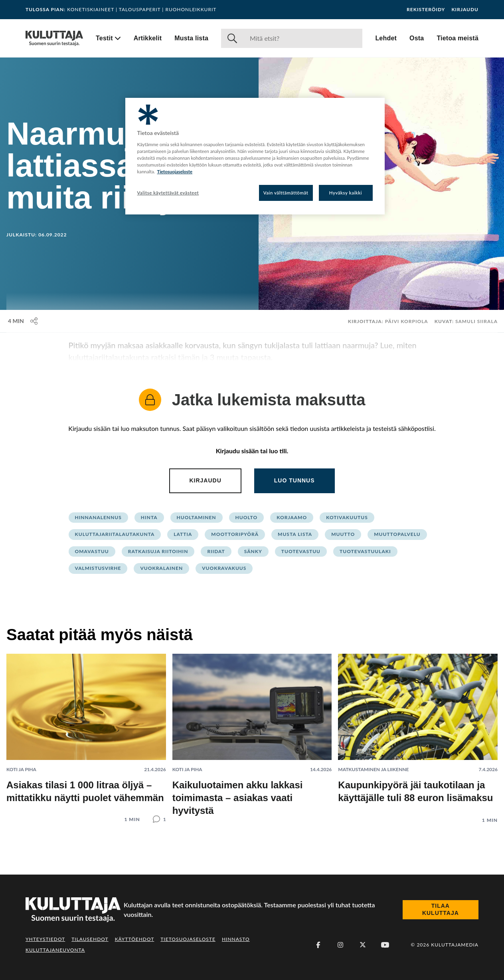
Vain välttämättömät (286, 193)
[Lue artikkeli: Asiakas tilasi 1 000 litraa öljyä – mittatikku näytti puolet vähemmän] (86, 732)
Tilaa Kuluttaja (441, 909)
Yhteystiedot (45, 939)
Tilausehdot (90, 939)
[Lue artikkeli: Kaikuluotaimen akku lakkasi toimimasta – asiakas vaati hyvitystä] (252, 735)
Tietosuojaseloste (188, 939)
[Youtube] (385, 945)
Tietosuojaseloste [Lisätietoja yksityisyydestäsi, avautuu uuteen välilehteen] (175, 172)
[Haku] (303, 38)
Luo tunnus (294, 480)
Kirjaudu (465, 10)
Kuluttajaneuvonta (55, 950)
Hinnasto (236, 939)
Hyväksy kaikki (346, 193)
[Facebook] (318, 945)
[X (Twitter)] (363, 945)
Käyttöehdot (135, 939)
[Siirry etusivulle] (54, 38)
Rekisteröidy (426, 10)
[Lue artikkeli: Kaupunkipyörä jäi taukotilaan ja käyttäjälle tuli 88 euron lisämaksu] (418, 732)
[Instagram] (340, 945)
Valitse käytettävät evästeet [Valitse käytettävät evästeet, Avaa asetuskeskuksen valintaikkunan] (168, 193)
